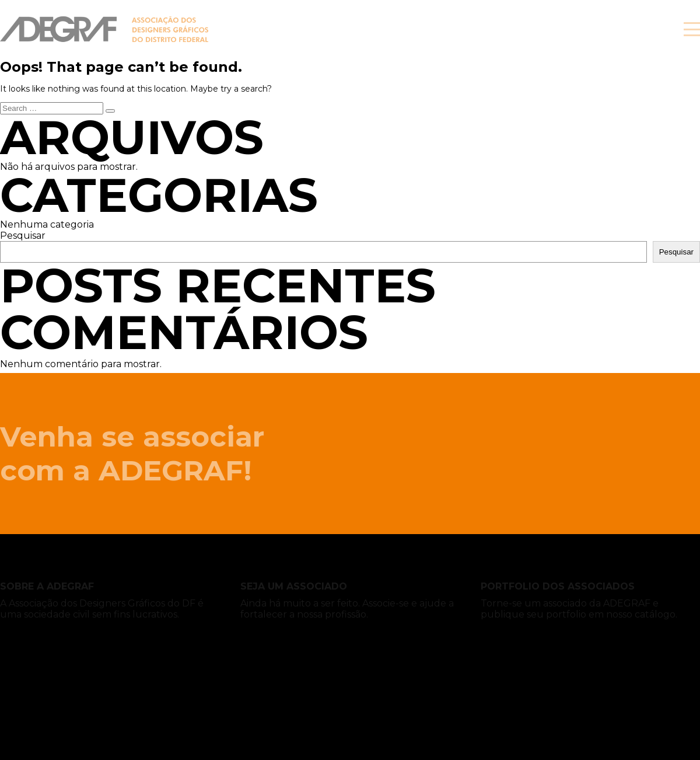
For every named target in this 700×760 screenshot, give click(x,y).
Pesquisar (23, 236)
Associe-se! (595, 29)
